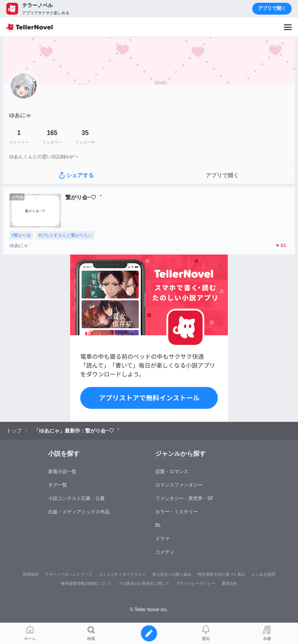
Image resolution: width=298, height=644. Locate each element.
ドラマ (162, 539)
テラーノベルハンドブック (69, 574)
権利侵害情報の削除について (86, 583)
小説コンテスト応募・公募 (76, 498)
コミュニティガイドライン (122, 574)
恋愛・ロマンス (172, 472)
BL (158, 525)
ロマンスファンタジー (179, 485)
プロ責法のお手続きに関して (144, 583)
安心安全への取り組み (172, 574)
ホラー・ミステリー (177, 512)
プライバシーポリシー (196, 583)
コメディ (165, 552)
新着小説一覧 (62, 472)
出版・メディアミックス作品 (79, 512)
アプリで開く (272, 8)
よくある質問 (263, 574)
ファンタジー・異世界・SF (184, 498)
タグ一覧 (58, 485)
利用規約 (31, 574)
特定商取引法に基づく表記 (222, 574)
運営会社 (229, 583)
